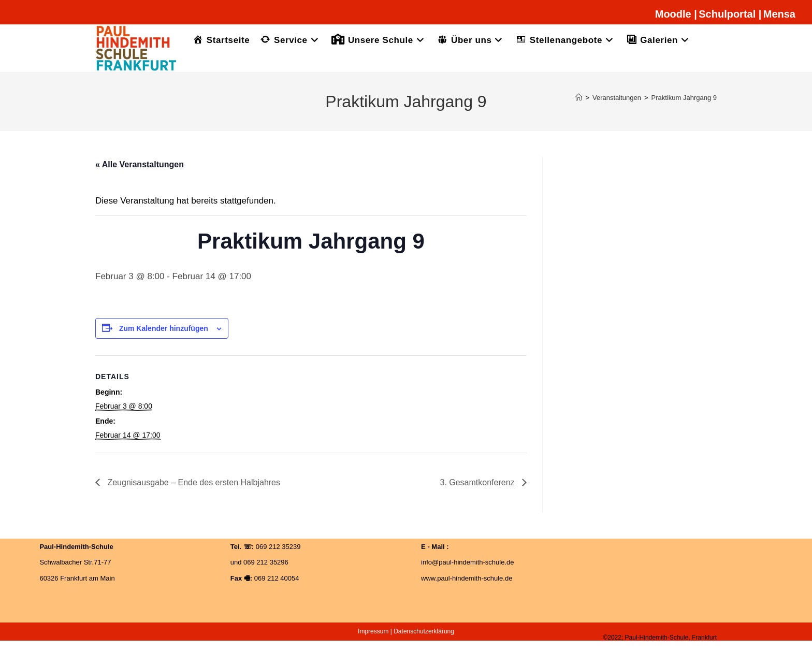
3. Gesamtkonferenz (478, 482)
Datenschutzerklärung (424, 631)
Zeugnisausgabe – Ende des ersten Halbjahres (193, 482)
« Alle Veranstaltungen (140, 164)
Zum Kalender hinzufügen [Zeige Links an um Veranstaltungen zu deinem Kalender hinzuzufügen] (164, 328)
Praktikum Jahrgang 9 (684, 98)
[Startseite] (579, 98)
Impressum (373, 631)
